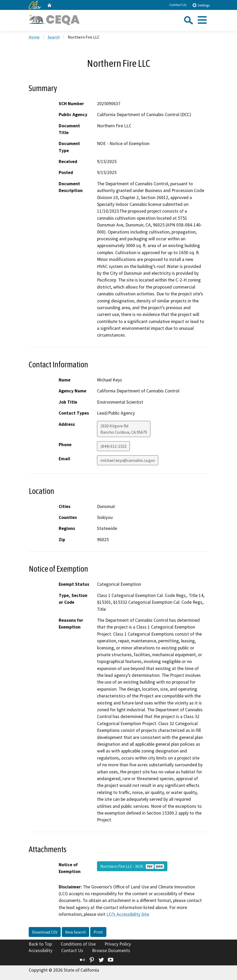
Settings (201, 5)
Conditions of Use (78, 944)
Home (34, 37)
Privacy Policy (118, 944)
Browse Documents (111, 951)
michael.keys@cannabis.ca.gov (128, 460)
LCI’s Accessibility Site (128, 914)
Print (98, 932)
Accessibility (41, 951)
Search (54, 37)
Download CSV (45, 932)
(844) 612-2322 (113, 446)
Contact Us (178, 5)
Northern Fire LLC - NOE (132, 866)
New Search (75, 932)
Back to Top (40, 944)
